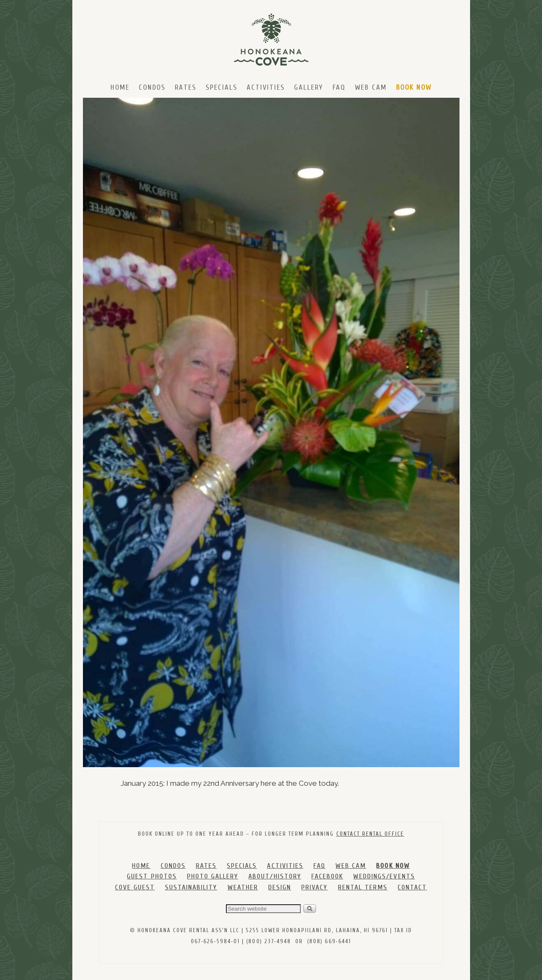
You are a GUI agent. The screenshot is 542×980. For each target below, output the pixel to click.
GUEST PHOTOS (152, 876)
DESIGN (280, 887)
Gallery (309, 87)
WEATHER (243, 887)
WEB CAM (351, 866)
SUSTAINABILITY (191, 887)
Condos (152, 87)
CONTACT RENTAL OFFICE (370, 834)
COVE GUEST (135, 887)
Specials (221, 87)
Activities (266, 87)
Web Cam (371, 87)
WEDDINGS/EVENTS (384, 876)
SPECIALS (242, 866)
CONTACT (412, 887)
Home (120, 87)
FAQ (339, 87)
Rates (185, 87)
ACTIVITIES (285, 866)
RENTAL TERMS (363, 887)
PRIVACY (314, 887)
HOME (141, 866)
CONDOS (173, 866)
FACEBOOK (327, 876)
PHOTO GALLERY (213, 876)
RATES (206, 866)
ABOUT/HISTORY (275, 876)
